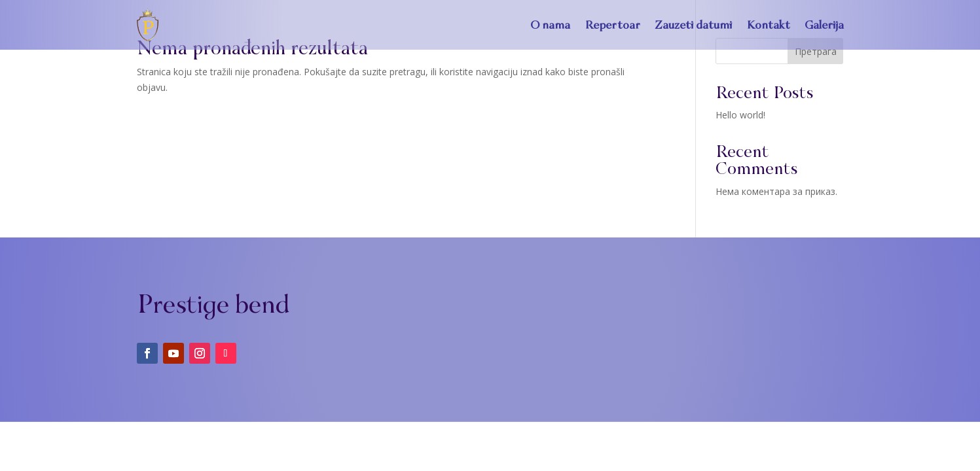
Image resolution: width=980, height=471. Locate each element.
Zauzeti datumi (693, 25)
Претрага (816, 51)
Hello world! (740, 115)
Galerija (824, 25)
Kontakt (768, 25)
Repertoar (612, 25)
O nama (550, 25)
